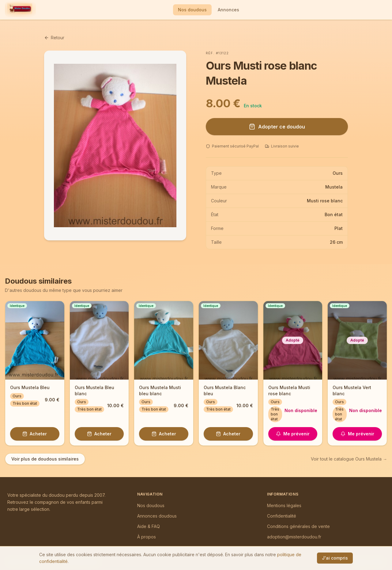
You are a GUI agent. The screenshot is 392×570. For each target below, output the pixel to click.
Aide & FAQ (149, 526)
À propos (147, 537)
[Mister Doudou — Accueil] (20, 10)
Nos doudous (192, 10)
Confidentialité (282, 516)
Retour (54, 38)
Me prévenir (293, 434)
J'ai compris (335, 558)
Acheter (35, 434)
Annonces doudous (157, 516)
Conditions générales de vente (298, 526)
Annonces (228, 10)
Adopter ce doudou (277, 127)
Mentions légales (284, 505)
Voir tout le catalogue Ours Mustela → (349, 459)
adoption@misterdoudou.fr (294, 537)
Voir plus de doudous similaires (45, 459)
